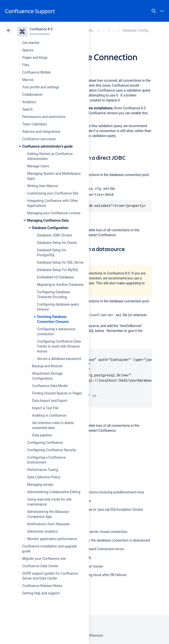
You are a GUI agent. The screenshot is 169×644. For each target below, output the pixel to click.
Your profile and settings (41, 87)
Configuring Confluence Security (52, 450)
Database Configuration (50, 228)
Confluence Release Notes (42, 586)
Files (26, 65)
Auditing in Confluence (49, 415)
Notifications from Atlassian (48, 524)
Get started (31, 43)
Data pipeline (42, 435)
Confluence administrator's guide (47, 146)
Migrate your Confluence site (44, 559)
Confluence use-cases (39, 139)
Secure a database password (59, 359)
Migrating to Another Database (60, 285)
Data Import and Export (50, 401)
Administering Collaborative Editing (54, 492)
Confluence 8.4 (41, 29)
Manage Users (38, 166)
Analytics (29, 102)
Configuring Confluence (45, 443)
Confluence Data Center (40, 566)
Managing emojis (40, 485)
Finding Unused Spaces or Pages (57, 393)
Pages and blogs (35, 58)
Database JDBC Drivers (55, 235)
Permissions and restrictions (44, 117)
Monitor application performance (52, 539)
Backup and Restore (47, 366)
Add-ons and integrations (41, 132)
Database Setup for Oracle (57, 243)
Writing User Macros (43, 186)
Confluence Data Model (50, 386)
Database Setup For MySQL (58, 270)
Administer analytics (43, 531)
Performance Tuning (43, 470)
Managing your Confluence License (54, 213)
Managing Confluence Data (48, 220)
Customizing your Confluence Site (53, 193)
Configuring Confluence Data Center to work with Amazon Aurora (59, 346)
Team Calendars (35, 124)
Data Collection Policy (44, 477)
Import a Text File (45, 408)
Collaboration (32, 95)
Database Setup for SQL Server (60, 262)
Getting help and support (41, 593)
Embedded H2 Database (55, 277)
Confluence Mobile (36, 72)
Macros (28, 80)
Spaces (28, 50)
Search (154, 11)
